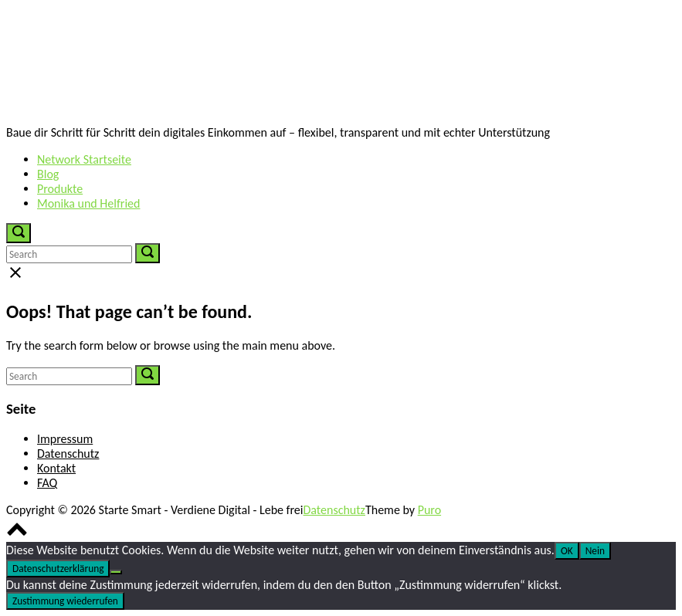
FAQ (47, 483)
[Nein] (116, 572)
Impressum (65, 439)
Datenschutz (68, 454)
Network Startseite (84, 159)
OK (567, 551)
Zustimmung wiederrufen (65, 601)
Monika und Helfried (88, 203)
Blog (48, 174)
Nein (595, 551)
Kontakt (56, 468)
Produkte (60, 189)
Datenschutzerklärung (58, 569)
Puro (429, 510)
